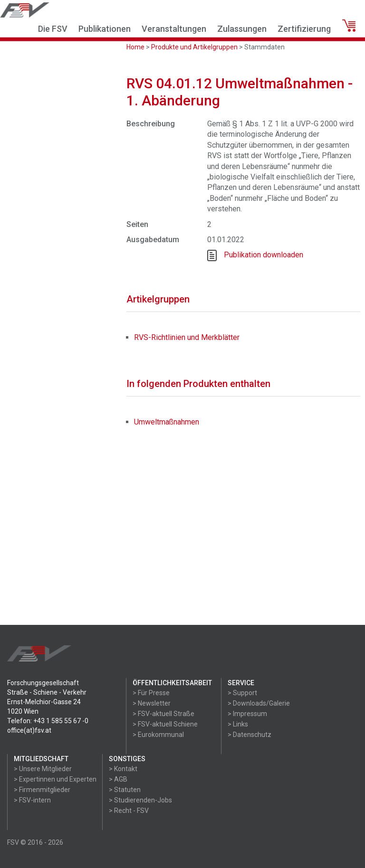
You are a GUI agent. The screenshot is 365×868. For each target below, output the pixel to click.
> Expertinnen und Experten (55, 779)
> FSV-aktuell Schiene (165, 724)
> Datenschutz (250, 735)
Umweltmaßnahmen (167, 422)
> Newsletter (152, 703)
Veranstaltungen (174, 29)
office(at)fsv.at (29, 730)
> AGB (118, 779)
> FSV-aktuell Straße (163, 714)
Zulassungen (242, 29)
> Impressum (247, 714)
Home (135, 47)
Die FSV (53, 29)
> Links (238, 724)
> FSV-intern (32, 800)
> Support (242, 693)
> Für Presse (151, 693)
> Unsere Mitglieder (43, 769)
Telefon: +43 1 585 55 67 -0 (48, 721)
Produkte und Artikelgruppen (194, 47)
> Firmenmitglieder (42, 790)
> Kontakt (123, 769)
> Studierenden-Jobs (140, 800)
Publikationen (105, 29)
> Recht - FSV (129, 811)
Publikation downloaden (264, 255)
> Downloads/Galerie (259, 703)
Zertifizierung (304, 29)
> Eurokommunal (158, 735)
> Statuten (125, 790)
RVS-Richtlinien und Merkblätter (187, 337)
